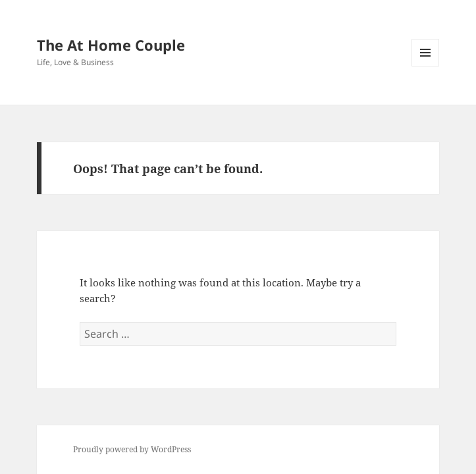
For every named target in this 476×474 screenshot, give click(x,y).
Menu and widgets (426, 66)
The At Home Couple (111, 45)
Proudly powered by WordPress (132, 449)
